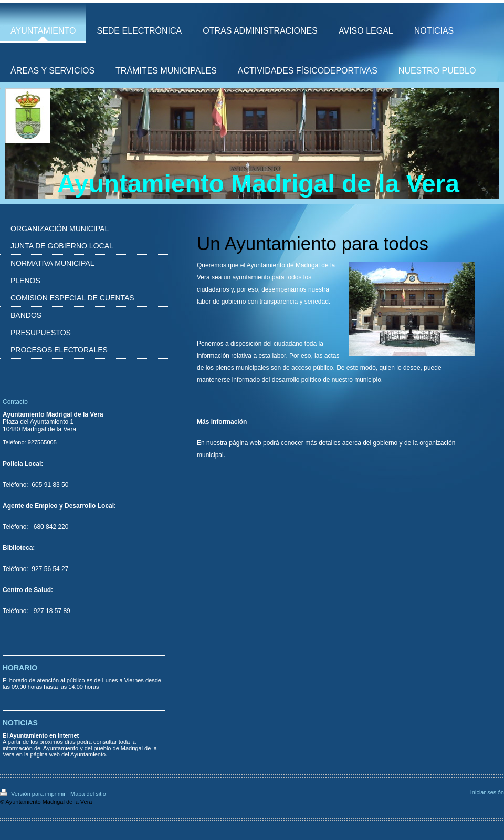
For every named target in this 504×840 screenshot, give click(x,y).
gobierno (386, 443)
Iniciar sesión (487, 792)
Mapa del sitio (88, 794)
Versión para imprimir (34, 794)
